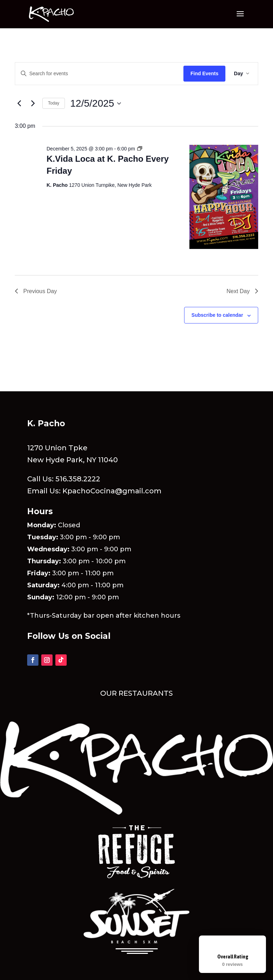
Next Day (242, 291)
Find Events (204, 73)
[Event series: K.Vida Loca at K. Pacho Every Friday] (140, 149)
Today (54, 103)
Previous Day (36, 291)
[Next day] (33, 103)
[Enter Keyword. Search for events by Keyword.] (99, 74)
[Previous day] (19, 103)
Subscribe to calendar (217, 315)
